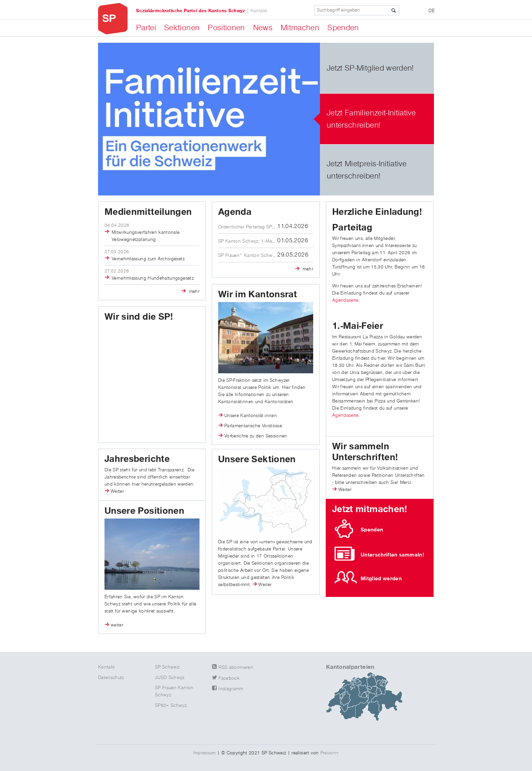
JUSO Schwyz (170, 678)
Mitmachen (300, 28)
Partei (146, 28)
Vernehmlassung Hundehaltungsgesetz (153, 278)
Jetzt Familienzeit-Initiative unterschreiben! (371, 119)
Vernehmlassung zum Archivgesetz (148, 259)
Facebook (229, 678)
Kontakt (259, 11)
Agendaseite (345, 300)
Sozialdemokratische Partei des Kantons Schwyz (191, 11)
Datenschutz (111, 678)
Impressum (205, 753)
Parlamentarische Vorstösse (253, 426)
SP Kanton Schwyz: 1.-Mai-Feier (251, 241)
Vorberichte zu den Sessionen (256, 436)
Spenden (343, 28)
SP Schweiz (167, 667)
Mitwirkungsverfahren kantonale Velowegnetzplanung (146, 236)
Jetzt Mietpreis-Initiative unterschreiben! (367, 170)
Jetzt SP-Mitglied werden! (370, 68)
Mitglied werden (381, 579)
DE (432, 11)
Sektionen (182, 28)
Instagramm (231, 689)
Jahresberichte (137, 459)
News (263, 28)
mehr (193, 292)
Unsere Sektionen (257, 459)
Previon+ (330, 753)
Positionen (226, 28)
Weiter (345, 490)
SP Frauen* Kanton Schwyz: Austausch (260, 256)
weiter (117, 625)
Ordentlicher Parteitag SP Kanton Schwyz (262, 227)
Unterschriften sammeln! (392, 555)
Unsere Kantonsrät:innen (251, 416)
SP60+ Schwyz (171, 706)
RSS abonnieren (236, 667)
